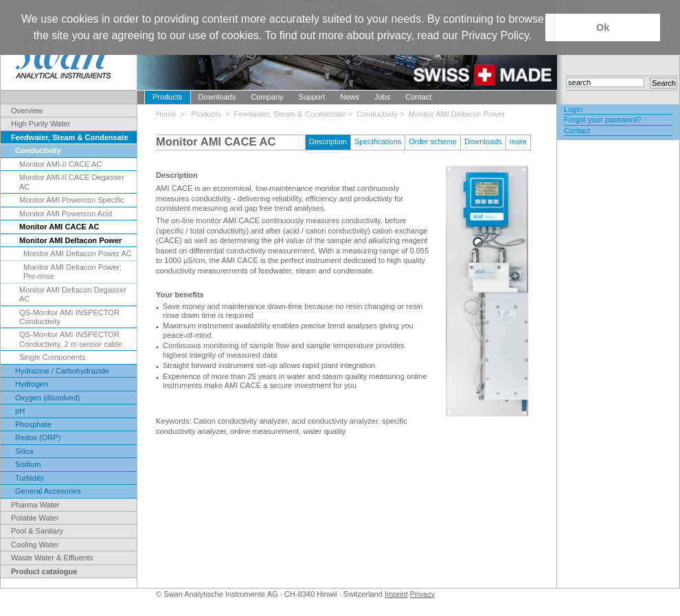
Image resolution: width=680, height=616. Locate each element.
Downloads (217, 97)
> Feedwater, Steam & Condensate (286, 114)
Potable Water (35, 518)
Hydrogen (32, 384)
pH (20, 411)
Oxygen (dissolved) (48, 398)
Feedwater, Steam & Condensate (70, 137)
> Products (203, 114)
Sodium (28, 464)
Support (312, 97)
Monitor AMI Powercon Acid (66, 214)
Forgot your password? (603, 119)
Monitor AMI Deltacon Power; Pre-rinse (72, 272)
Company (267, 97)
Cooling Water (35, 545)
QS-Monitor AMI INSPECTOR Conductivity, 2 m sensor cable (71, 339)
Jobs (382, 97)
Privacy (422, 594)
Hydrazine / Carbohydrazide (62, 371)
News (350, 97)
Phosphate (33, 424)
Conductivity (38, 150)
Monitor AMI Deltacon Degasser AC (73, 294)
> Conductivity (374, 114)
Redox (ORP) (38, 437)
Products (168, 97)
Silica (24, 451)
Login (573, 109)
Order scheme (433, 141)
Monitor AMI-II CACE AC (60, 164)
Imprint (396, 594)
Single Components (52, 357)
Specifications (378, 141)
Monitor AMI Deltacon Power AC (78, 253)
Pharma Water (35, 505)
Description (328, 141)
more (518, 141)
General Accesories (48, 491)
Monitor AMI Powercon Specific (72, 200)
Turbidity (30, 478)
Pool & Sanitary (37, 531)
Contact (418, 97)
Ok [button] (603, 27)
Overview (27, 111)
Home (168, 114)
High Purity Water (41, 124)
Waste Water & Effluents (52, 558)
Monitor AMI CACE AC (59, 227)
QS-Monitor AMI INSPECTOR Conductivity (69, 317)
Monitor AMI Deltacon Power (70, 240)
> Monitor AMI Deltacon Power (452, 114)
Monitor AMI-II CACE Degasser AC (72, 182)
